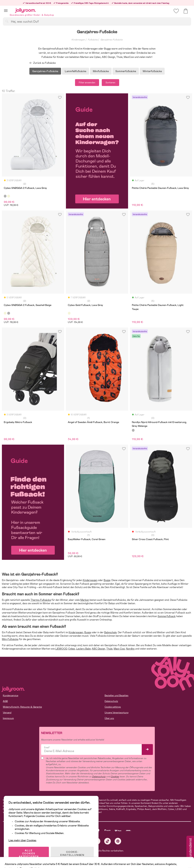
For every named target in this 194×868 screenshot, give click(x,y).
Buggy (107, 580)
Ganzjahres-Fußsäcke (111, 40)
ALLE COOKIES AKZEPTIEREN (29, 854)
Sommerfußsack (167, 616)
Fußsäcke (93, 40)
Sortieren (110, 83)
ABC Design (98, 649)
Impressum (8, 718)
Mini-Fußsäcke (10, 639)
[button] (6, 11)
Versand (7, 713)
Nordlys (130, 649)
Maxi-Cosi (119, 649)
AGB (5, 701)
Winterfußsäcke (152, 71)
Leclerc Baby (83, 649)
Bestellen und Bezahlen (117, 696)
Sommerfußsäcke (126, 71)
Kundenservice (11, 696)
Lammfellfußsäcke (75, 71)
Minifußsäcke (101, 71)
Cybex (72, 649)
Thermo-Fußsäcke (41, 600)
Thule (109, 649)
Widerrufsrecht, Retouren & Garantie (22, 707)
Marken (85, 600)
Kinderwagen (78, 40)
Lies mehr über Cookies (22, 840)
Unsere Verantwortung (117, 713)
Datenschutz (111, 701)
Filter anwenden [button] (87, 83)
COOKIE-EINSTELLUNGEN (72, 854)
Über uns (109, 718)
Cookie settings (113, 707)
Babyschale (110, 632)
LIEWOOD (61, 649)
